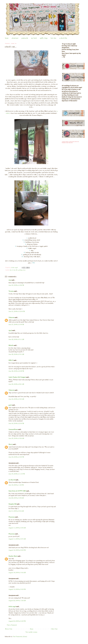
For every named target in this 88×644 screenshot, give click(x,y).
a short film (63, 38)
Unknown (11, 318)
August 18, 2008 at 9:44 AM (17, 573)
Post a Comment (12, 625)
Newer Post (9, 629)
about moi (15, 38)
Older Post (54, 629)
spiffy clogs (44, 38)
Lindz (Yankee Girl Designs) (17, 377)
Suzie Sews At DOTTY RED (17, 491)
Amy (10, 280)
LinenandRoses (13, 430)
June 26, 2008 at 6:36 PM (16, 457)
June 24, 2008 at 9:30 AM (16, 399)
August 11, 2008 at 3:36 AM (17, 528)
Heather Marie (13, 556)
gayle (10, 405)
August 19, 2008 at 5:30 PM (17, 589)
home (7, 38)
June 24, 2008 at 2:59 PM (16, 424)
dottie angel (12, 607)
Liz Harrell (12, 480)
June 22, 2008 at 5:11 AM (16, 340)
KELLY (11, 360)
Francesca (12, 517)
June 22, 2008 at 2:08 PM (16, 371)
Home (32, 629)
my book (34, 38)
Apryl (10, 331)
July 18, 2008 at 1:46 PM (16, 485)
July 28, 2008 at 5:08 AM (16, 498)
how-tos (53, 38)
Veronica (11, 291)
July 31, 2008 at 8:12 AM (16, 511)
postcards (25, 38)
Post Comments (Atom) (20, 637)
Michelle (11, 346)
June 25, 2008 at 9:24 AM (16, 438)
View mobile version (31, 632)
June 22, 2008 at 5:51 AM (16, 354)
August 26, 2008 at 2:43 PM (17, 621)
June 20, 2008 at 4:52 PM (16, 285)
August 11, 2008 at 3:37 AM (17, 539)
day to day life (14, 270)
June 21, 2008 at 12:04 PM (17, 312)
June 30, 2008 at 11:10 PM (17, 474)
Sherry (11, 444)
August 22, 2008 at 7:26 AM (17, 601)
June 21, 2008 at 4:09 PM (16, 325)
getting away (22, 270)
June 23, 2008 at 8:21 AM (16, 384)
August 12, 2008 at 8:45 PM (17, 550)
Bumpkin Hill (12, 504)
